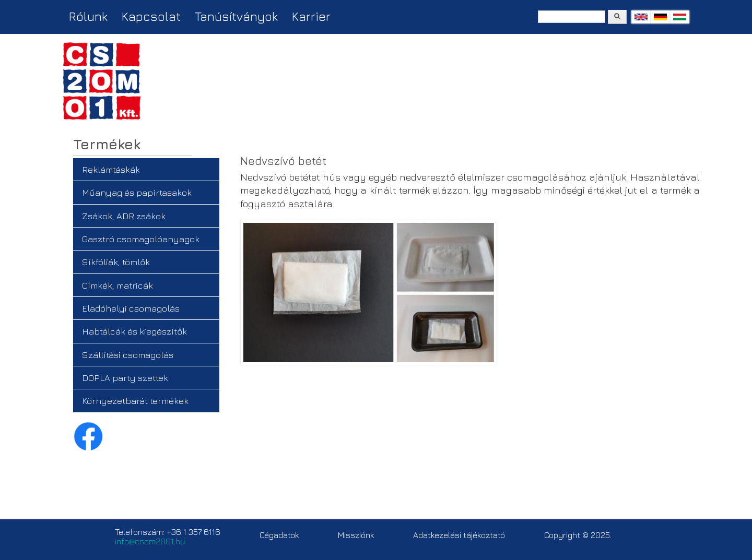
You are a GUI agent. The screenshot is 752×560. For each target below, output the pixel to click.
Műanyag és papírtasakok (137, 192)
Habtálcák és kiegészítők (134, 331)
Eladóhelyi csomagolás (131, 308)
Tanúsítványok (236, 16)
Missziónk (356, 535)
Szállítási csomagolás (128, 355)
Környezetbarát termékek (135, 401)
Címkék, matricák (118, 285)
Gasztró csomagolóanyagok (141, 239)
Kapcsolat (151, 16)
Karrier (311, 16)
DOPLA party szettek (125, 378)
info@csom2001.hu (150, 541)
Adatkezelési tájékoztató (459, 535)
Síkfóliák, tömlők (116, 262)
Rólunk (88, 16)
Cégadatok (279, 535)
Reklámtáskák (111, 169)
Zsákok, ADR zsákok (124, 216)
